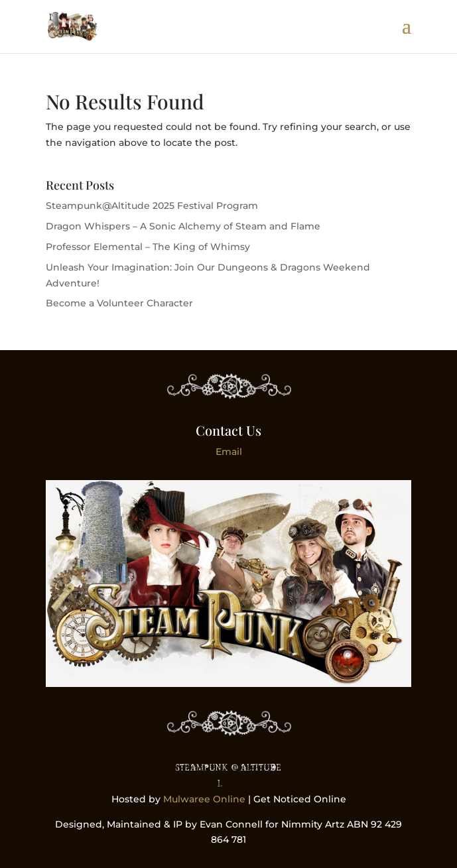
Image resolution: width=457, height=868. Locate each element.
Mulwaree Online (204, 799)
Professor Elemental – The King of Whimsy (148, 247)
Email (229, 452)
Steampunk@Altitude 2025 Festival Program (152, 206)
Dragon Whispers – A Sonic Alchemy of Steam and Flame (183, 226)
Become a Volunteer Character (119, 303)
